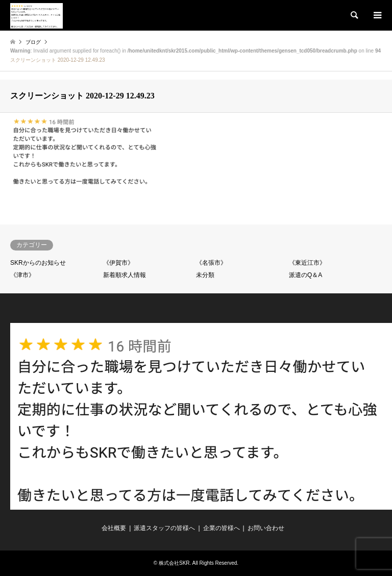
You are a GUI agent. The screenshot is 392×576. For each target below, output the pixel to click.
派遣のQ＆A (305, 275)
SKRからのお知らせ (38, 263)
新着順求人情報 (125, 275)
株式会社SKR (174, 563)
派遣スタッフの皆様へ (164, 528)
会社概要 (114, 528)
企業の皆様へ (222, 528)
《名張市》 (211, 263)
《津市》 (22, 275)
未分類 (205, 275)
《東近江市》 (307, 263)
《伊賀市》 (118, 263)
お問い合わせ (266, 528)
